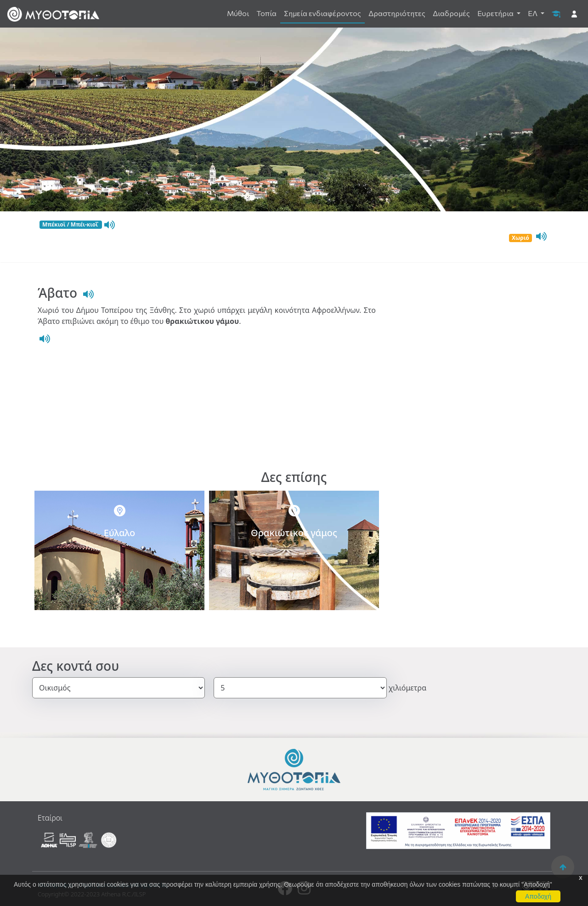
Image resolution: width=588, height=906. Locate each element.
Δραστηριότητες (397, 13)
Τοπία (266, 13)
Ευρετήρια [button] (496, 13)
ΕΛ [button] (533, 13)
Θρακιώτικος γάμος (294, 533)
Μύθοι (238, 13)
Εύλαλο (120, 533)
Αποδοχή (538, 896)
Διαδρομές (451, 13)
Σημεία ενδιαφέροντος (322, 13)
